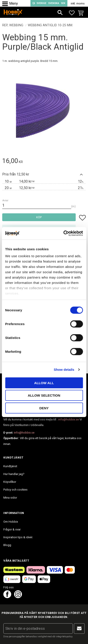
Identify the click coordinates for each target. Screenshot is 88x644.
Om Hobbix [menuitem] (11, 522)
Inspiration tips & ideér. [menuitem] (18, 537)
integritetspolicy (64, 637)
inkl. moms (78, 3)
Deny (44, 408)
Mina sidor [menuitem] (10, 498)
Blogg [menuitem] (7, 545)
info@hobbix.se (69, 419)
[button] (6, 4)
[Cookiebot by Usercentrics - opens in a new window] (63, 233)
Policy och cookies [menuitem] (15, 490)
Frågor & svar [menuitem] (12, 529)
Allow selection (44, 395)
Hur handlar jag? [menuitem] (14, 474)
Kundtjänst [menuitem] (10, 466)
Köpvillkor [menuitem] (10, 482)
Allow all (44, 383)
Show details (64, 370)
